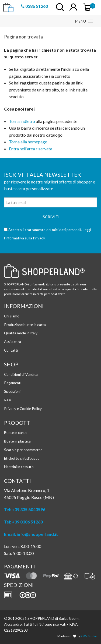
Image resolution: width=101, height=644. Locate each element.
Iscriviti (50, 217)
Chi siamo (12, 316)
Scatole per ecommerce (23, 450)
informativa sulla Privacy (25, 238)
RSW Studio (89, 636)
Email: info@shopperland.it (31, 534)
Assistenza (13, 342)
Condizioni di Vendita (21, 374)
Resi (7, 400)
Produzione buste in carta (25, 325)
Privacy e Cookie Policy (23, 409)
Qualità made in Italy (21, 333)
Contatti (11, 350)
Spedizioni (12, 391)
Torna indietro (22, 121)
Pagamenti (13, 383)
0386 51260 (34, 6)
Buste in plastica (17, 441)
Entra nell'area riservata (31, 149)
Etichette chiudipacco (22, 458)
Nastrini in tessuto (19, 467)
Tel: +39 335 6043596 (25, 509)
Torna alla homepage (28, 142)
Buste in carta (15, 433)
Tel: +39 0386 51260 (23, 522)
